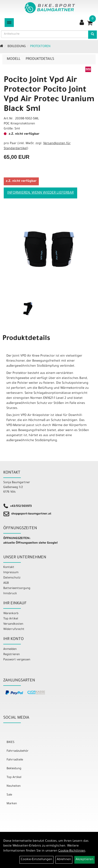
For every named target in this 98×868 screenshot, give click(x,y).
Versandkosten (13, 624)
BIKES (11, 742)
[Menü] (9, 23)
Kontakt (9, 567)
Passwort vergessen (17, 660)
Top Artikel (11, 619)
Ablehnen (64, 860)
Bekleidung (17, 47)
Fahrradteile (15, 760)
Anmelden (10, 649)
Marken (12, 804)
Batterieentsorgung (17, 588)
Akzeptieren (85, 860)
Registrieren (12, 655)
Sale (9, 795)
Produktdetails (40, 59)
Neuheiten (14, 786)
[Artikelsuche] (93, 35)
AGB (6, 583)
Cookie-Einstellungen (37, 860)
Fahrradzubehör (18, 751)
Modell (14, 59)
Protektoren (40, 47)
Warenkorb (11, 614)
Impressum (11, 573)
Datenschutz (12, 578)
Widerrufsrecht (14, 629)
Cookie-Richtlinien (72, 851)
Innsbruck (10, 594)
